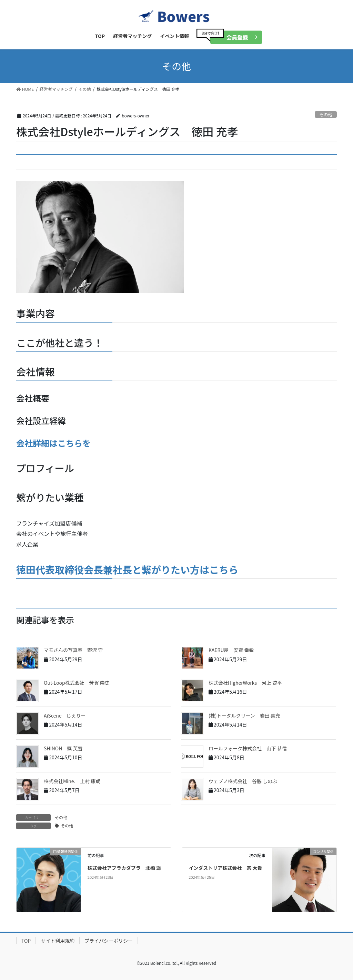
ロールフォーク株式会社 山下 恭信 (248, 748)
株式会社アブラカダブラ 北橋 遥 (124, 868)
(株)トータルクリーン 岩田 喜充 (244, 715)
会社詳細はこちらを (53, 443)
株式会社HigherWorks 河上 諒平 (245, 683)
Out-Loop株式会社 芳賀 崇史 (77, 683)
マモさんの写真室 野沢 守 (73, 650)
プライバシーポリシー (109, 941)
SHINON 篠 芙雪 (63, 748)
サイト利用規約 (58, 941)
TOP (26, 941)
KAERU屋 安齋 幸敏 (231, 650)
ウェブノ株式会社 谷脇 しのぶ (243, 781)
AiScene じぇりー (65, 715)
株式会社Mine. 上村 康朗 (72, 781)
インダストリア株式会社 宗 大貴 (225, 868)
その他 (326, 114)
